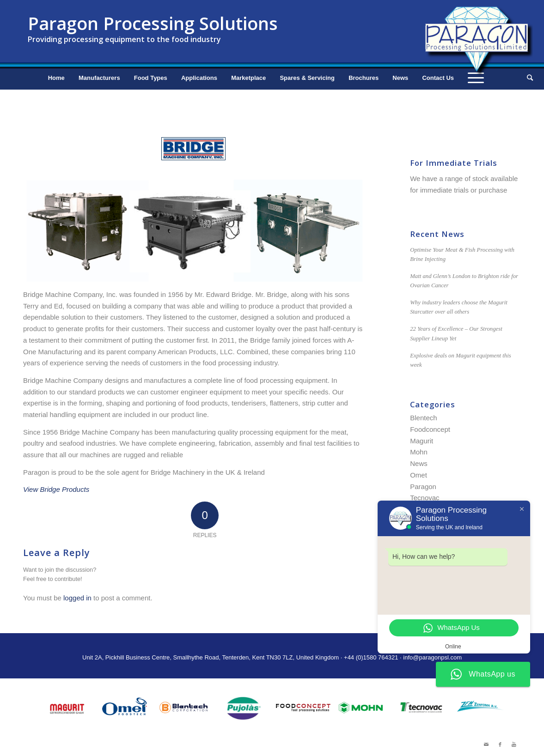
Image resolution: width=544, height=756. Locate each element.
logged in (77, 598)
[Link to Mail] (486, 744)
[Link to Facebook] (500, 744)
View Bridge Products (56, 489)
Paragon (423, 487)
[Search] (527, 78)
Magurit (422, 441)
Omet (419, 475)
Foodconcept (430, 429)
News (419, 463)
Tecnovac (425, 498)
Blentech (423, 418)
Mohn (419, 452)
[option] (67, 708)
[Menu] (476, 78)
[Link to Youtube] (514, 744)
